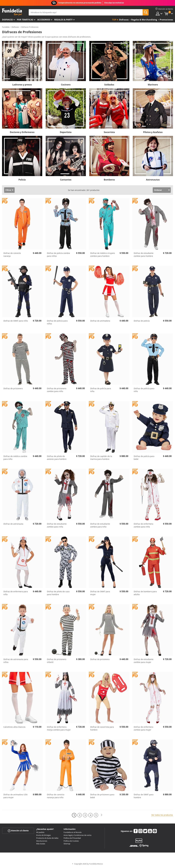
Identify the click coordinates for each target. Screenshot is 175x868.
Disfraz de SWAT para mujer (100, 593)
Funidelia (6, 27)
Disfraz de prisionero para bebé (102, 796)
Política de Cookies (71, 841)
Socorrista (109, 132)
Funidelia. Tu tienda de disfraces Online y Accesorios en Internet (12, 12)
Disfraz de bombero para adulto (145, 593)
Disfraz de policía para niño (144, 390)
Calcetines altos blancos (14, 727)
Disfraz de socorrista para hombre (102, 728)
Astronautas (153, 180)
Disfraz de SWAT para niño (16, 321)
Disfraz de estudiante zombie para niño (100, 525)
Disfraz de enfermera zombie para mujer (143, 728)
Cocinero (66, 85)
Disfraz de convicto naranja (12, 255)
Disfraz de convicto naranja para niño (56, 796)
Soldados (109, 85)
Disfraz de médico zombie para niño (15, 458)
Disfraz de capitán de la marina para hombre (101, 458)
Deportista (66, 132)
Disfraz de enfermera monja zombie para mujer (59, 728)
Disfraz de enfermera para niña (16, 593)
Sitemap (67, 844)
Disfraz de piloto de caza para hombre (58, 593)
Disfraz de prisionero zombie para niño (57, 390)
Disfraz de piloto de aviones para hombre (57, 458)
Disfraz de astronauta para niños (16, 661)
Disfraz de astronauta (13, 524)
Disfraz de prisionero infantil (57, 661)
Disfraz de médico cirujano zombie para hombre (103, 255)
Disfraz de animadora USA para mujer (15, 796)
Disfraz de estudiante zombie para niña (57, 525)
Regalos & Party (63, 20)
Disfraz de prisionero (13, 388)
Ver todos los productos (162, 815)
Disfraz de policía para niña (101, 390)
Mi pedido (40, 832)
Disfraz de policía (142, 321)
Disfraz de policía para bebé (144, 458)
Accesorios (44, 20)
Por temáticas (25, 20)
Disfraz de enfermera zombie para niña (143, 525)
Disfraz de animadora (100, 321)
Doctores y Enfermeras (22, 132)
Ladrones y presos (22, 85)
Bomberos (109, 180)
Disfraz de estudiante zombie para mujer (144, 661)
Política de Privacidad (72, 838)
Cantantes (66, 180)
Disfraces (7, 20)
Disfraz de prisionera (100, 659)
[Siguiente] (101, 815)
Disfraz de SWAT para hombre (144, 796)
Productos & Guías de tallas (47, 838)
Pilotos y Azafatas (153, 132)
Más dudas (41, 844)
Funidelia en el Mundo (73, 832)
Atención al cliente (18, 831)
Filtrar (8, 190)
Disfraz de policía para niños (57, 322)
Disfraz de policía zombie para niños (58, 255)
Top (114, 20)
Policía (22, 180)
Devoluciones (42, 841)
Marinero (153, 85)
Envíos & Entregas (43, 835)
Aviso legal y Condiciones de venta (77, 835)
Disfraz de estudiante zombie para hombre (144, 255)
